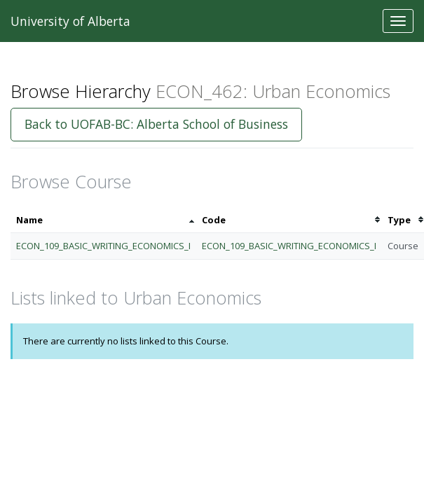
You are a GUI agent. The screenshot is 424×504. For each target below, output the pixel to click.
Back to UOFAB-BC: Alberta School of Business (156, 124)
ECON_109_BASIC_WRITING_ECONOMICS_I (103, 246)
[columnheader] (103, 220)
